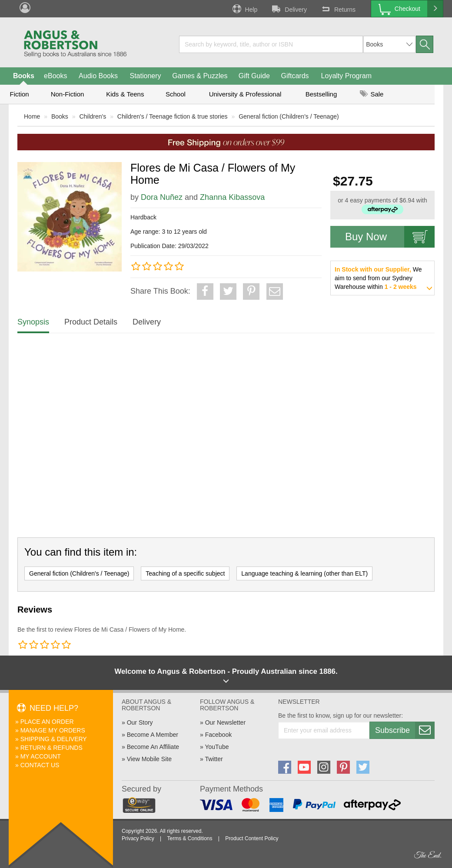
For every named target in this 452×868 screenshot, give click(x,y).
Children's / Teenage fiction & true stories (173, 116)
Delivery (289, 9)
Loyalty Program (347, 76)
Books (24, 76)
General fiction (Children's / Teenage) (289, 116)
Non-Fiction (68, 94)
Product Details (91, 322)
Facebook (218, 735)
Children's (93, 116)
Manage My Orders (53, 730)
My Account (41, 756)
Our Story (140, 722)
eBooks (55, 76)
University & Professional (245, 94)
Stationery (145, 76)
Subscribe (405, 730)
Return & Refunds (52, 748)
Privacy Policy (138, 838)
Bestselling (321, 94)
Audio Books (98, 76)
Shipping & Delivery (54, 739)
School (176, 94)
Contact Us (40, 765)
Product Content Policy (252, 838)
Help (244, 9)
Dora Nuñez (162, 197)
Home (32, 116)
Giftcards (295, 76)
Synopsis (33, 322)
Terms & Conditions (189, 838)
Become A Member (153, 735)
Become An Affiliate (153, 747)
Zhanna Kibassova (232, 197)
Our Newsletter (225, 722)
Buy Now (390, 237)
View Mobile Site (149, 759)
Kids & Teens (125, 94)
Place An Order (47, 722)
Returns (338, 9)
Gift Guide (254, 76)
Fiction (19, 94)
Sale (372, 94)
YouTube (217, 747)
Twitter (214, 759)
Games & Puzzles (200, 76)
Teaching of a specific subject (185, 573)
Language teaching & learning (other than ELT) (304, 573)
